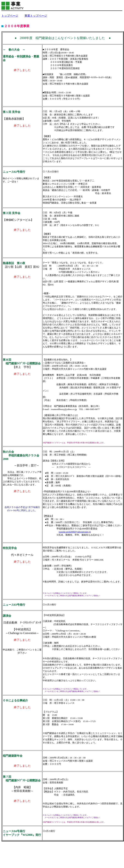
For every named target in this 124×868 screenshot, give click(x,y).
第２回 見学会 (12, 213)
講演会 (7, 616)
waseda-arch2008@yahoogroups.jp (75, 532)
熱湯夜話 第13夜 (14, 263)
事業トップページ (36, 16)
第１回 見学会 (12, 112)
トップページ (10, 16)
